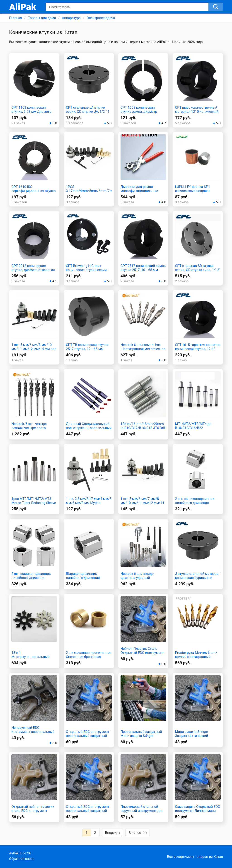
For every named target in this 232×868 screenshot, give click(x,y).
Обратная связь (22, 859)
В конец (135, 833)
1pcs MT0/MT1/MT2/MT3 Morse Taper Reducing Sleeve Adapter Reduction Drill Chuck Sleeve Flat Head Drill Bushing (34, 505)
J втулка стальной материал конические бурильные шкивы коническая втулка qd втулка (198, 580)
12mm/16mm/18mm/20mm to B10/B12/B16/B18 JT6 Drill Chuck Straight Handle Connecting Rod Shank (143, 430)
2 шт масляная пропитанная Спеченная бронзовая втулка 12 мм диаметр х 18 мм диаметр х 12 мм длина (89, 659)
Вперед (111, 833)
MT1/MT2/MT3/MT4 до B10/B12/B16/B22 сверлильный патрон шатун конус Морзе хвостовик (197, 430)
